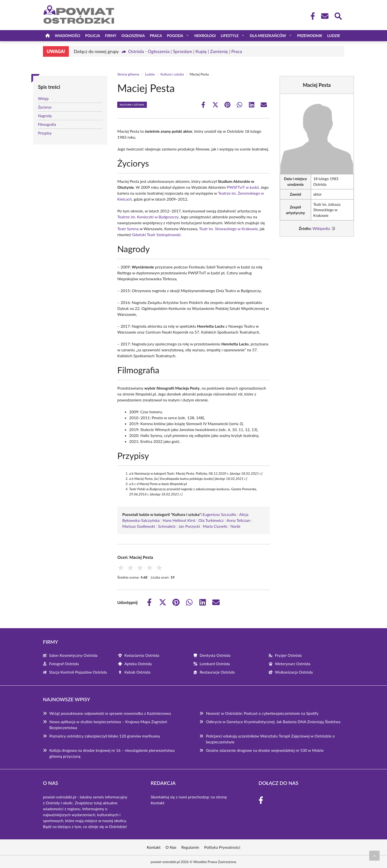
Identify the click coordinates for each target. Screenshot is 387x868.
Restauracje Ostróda (217, 672)
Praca (156, 36)
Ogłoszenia (133, 36)
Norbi (235, 526)
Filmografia (47, 124)
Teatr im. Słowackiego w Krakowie (229, 229)
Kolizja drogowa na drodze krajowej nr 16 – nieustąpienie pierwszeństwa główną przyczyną (112, 753)
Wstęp (43, 98)
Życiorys (45, 107)
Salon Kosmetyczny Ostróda (73, 655)
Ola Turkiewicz (211, 520)
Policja (93, 36)
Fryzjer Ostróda (288, 655)
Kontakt (158, 803)
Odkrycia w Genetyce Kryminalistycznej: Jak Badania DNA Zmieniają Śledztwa (273, 722)
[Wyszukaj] (338, 16)
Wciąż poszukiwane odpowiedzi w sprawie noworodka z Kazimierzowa (110, 713)
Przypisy (45, 133)
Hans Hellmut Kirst (179, 520)
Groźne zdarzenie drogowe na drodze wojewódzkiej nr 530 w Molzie (265, 750)
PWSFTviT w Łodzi (243, 187)
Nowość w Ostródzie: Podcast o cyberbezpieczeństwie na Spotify (262, 713)
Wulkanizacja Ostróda (294, 672)
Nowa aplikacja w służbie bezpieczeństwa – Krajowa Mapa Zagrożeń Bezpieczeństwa (108, 725)
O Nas (171, 847)
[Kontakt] (325, 16)
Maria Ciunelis (215, 526)
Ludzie (334, 36)
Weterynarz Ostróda (293, 664)
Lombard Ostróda (215, 664)
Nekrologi (205, 36)
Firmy (111, 36)
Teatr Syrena (128, 229)
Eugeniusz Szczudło (220, 514)
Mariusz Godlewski (139, 526)
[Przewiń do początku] (374, 856)
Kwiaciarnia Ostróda (142, 655)
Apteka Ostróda (138, 664)
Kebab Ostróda (137, 672)
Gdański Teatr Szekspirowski (156, 235)
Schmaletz (167, 526)
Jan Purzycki (189, 526)
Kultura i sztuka (172, 74)
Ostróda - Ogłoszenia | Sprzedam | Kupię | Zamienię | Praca (185, 51)
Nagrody (45, 116)
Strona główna (128, 74)
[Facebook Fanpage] (311, 16)
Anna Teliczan (238, 520)
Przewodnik (310, 36)
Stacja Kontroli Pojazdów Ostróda (78, 672)
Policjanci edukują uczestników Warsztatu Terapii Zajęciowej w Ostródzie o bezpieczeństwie (270, 739)
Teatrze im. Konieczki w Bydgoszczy (148, 217)
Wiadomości (68, 36)
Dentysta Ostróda (215, 655)
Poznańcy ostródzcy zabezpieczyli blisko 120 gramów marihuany (105, 736)
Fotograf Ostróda (64, 664)
